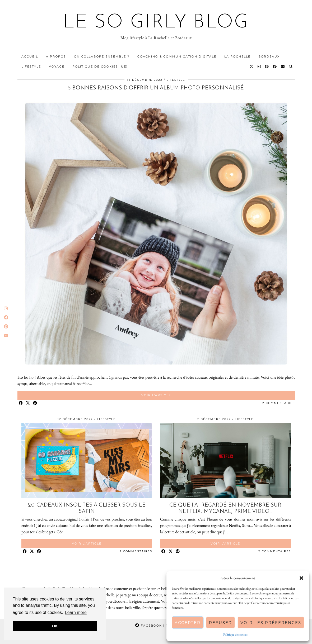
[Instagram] (259, 66)
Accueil (30, 56)
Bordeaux (269, 56)
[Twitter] (252, 66)
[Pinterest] (267, 66)
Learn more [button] (76, 612)
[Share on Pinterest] (35, 403)
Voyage (57, 66)
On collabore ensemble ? (102, 56)
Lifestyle (31, 66)
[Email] (283, 66)
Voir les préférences (271, 622)
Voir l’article (156, 395)
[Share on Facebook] (21, 403)
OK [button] (55, 626)
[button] (301, 578)
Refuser (220, 622)
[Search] (291, 66)
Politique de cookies (235, 635)
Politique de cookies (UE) (100, 66)
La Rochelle (237, 56)
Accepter (188, 622)
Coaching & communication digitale (177, 56)
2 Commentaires (279, 403)
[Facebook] (275, 66)
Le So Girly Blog (156, 23)
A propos (56, 56)
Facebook (156, 626)
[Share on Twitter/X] (28, 403)
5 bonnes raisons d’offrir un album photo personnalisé (156, 88)
